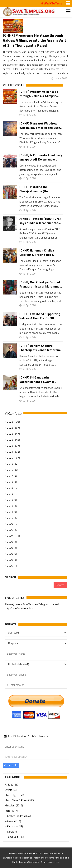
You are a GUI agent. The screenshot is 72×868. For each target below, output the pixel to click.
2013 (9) (12, 500)
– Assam (10, 821)
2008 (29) (13, 530)
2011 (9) (12, 512)
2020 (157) (13, 458)
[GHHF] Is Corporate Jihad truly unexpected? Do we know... (41, 157)
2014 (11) (13, 494)
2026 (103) (13, 422)
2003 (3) (12, 560)
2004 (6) (12, 554)
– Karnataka (12, 826)
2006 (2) (12, 542)
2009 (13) (13, 524)
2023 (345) (13, 440)
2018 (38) (13, 470)
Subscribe (11, 765)
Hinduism (10, 805)
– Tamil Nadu (12, 837)
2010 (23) (13, 518)
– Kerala (10, 832)
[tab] (15, 736)
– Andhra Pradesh (15, 816)
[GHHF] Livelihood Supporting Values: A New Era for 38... (40, 316)
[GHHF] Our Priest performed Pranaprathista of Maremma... (41, 284)
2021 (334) (13, 452)
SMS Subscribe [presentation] (38, 736)
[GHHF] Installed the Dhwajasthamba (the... (35, 189)
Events (9, 790)
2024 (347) (13, 434)
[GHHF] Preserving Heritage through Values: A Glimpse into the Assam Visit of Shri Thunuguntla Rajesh (34, 40)
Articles (9, 785)
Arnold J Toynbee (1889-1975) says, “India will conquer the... (40, 221)
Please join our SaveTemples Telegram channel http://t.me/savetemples (32, 606)
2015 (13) (13, 488)
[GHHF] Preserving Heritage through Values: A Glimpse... (39, 94)
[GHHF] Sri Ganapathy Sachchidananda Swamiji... (38, 379)
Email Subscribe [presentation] (15, 736)
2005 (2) (12, 548)
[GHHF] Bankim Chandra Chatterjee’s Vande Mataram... (41, 348)
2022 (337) (13, 446)
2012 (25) (13, 506)
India (8, 811)
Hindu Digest (12, 795)
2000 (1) (12, 566)
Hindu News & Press (17, 800)
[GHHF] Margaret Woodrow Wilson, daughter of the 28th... (41, 125)
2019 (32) (13, 464)
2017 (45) (13, 476)
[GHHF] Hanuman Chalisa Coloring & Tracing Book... (37, 252)
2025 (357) (13, 428)
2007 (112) (13, 536)
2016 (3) (12, 482)
